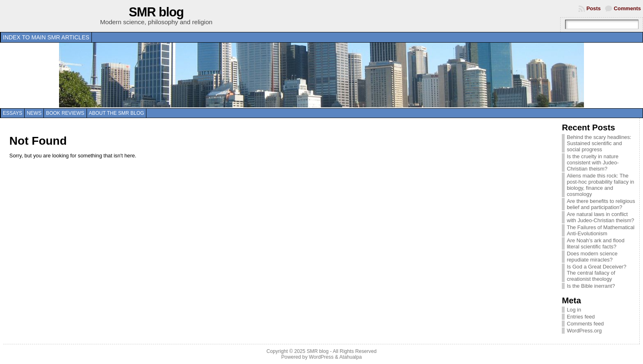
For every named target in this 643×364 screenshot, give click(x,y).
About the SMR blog (117, 113)
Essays (13, 113)
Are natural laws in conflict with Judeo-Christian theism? (600, 217)
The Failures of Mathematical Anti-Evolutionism (601, 230)
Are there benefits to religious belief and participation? (601, 204)
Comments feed (585, 324)
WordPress (321, 357)
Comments (627, 8)
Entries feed (581, 317)
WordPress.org (584, 331)
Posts (594, 8)
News (34, 113)
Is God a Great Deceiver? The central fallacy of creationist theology (596, 273)
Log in (574, 310)
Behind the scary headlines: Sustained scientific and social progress (599, 143)
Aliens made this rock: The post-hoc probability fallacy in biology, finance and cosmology (600, 185)
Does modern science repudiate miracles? (592, 257)
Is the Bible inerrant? (591, 286)
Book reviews (65, 113)
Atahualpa (350, 357)
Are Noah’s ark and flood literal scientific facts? (596, 243)
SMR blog (156, 12)
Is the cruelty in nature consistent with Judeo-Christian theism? (593, 163)
